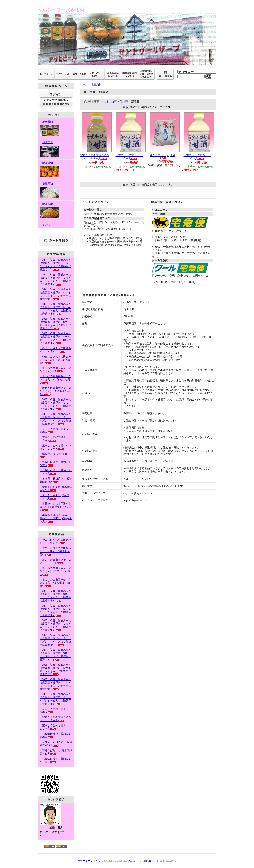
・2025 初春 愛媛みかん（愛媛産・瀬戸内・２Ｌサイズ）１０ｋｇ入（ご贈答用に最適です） (55, 419)
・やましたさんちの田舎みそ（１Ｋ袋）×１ (55, 541)
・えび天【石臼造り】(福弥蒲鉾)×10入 (56, 480)
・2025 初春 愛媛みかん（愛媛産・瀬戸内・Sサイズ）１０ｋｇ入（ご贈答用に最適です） (55, 596)
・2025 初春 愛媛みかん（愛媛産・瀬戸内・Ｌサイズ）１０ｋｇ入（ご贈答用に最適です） (55, 279)
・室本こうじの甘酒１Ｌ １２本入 (55, 727)
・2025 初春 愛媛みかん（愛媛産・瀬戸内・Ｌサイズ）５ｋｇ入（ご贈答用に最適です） (55, 684)
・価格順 (122, 102)
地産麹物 (56, 190)
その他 (46, 225)
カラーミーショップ (89, 861)
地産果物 (56, 170)
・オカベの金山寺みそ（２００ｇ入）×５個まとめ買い (55, 380)
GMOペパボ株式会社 (142, 861)
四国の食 (56, 149)
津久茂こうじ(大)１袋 (163, 156)
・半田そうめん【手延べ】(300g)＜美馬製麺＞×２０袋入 (56, 507)
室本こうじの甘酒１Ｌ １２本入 (130, 157)
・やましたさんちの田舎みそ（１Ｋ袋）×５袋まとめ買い (55, 360)
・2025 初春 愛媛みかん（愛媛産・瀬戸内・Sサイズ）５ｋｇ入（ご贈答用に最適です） (55, 324)
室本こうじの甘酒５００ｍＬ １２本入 (95, 157)
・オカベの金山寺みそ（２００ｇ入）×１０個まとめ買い (55, 391)
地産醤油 (56, 129)
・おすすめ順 (109, 102)
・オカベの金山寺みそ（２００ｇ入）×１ (55, 370)
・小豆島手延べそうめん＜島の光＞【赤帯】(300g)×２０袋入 (56, 518)
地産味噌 (56, 211)
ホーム (84, 85)
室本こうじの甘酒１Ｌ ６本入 (198, 157)
